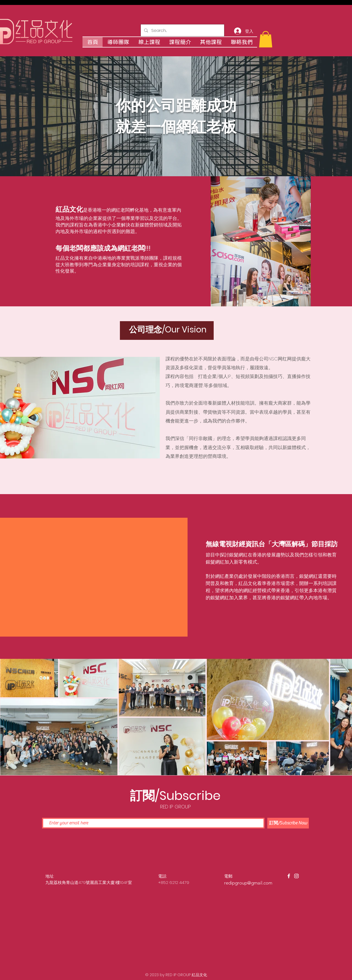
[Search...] (182, 30)
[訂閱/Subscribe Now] (288, 823)
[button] (266, 39)
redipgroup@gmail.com (248, 883)
